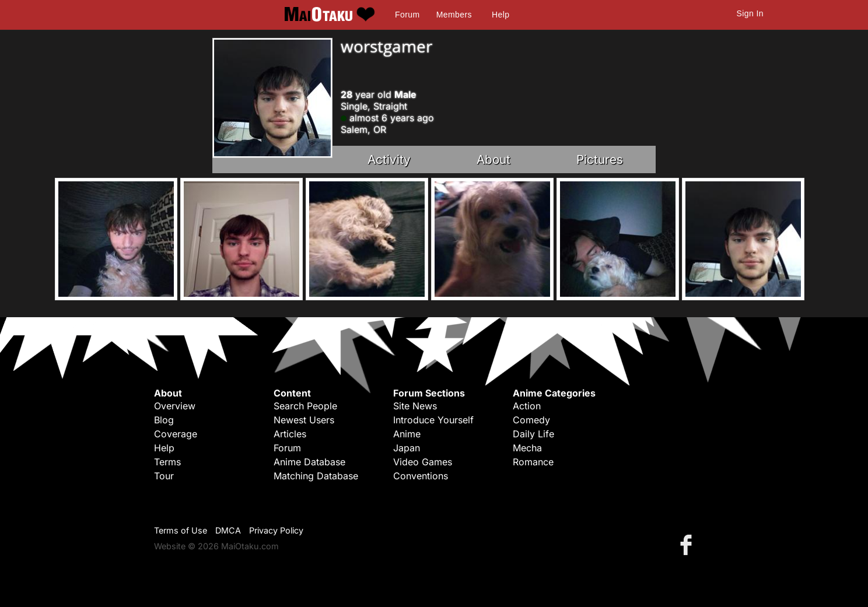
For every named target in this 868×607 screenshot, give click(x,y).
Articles (290, 434)
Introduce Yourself (433, 420)
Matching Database (316, 476)
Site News (415, 406)
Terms (167, 462)
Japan (407, 448)
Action (527, 406)
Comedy (531, 420)
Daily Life (533, 434)
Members (454, 15)
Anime (407, 434)
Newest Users (304, 420)
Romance (533, 462)
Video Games (423, 462)
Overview (175, 406)
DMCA (228, 530)
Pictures (600, 159)
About (494, 159)
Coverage (176, 434)
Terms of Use (181, 530)
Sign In (750, 13)
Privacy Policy (276, 530)
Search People (305, 406)
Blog (164, 420)
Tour (164, 476)
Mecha (527, 448)
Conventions (421, 476)
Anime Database (309, 462)
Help (501, 15)
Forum (407, 15)
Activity (389, 159)
